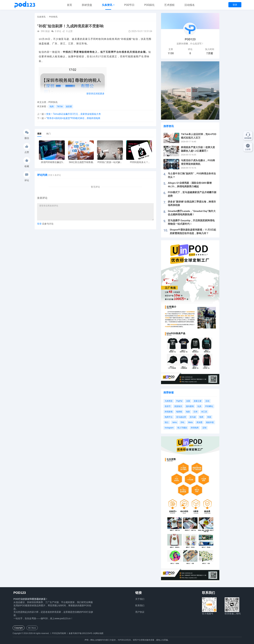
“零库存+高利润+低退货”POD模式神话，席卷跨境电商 (73, 118)
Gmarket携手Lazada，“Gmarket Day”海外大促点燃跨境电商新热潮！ (192, 213)
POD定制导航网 (59, 633)
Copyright (19, 628)
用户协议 (140, 612)
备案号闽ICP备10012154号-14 (82, 633)
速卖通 (69, 107)
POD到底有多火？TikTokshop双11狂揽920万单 (139, 162)
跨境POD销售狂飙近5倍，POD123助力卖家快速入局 (52, 162)
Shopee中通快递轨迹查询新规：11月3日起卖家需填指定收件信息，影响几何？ (193, 231)
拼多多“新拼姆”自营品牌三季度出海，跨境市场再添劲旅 (192, 203)
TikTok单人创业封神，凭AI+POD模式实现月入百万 (199, 136)
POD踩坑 (149, 5)
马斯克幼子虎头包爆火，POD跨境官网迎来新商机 (198, 162)
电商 (52, 107)
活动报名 (190, 5)
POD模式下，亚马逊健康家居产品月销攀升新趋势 (192, 194)
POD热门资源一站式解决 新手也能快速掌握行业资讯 (110, 162)
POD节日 (129, 5)
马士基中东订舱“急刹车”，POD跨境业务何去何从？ (192, 175)
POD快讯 (53, 17)
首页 (69, 5)
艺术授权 (169, 5)
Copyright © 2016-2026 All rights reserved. (31, 633)
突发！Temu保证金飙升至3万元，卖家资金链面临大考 (73, 114)
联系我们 (140, 605)
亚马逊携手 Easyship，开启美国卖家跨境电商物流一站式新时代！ (191, 222)
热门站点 (32, 628)
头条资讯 (108, 5)
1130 (171, 53)
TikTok (60, 107)
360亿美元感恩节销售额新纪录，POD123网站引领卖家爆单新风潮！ (81, 162)
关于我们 (140, 599)
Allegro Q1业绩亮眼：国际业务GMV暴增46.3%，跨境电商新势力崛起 (190, 185)
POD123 (190, 39)
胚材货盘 (87, 5)
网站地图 (99, 633)
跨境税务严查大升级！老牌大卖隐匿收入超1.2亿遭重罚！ (198, 149)
